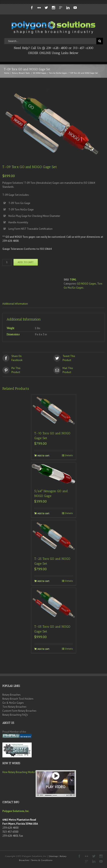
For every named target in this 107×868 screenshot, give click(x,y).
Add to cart (26, 262)
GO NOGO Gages (40, 73)
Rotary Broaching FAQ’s (15, 715)
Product (79, 358)
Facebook (28, 358)
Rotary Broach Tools (21, 73)
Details (69, 455)
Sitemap (53, 856)
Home (7, 73)
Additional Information (15, 304)
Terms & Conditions (42, 860)
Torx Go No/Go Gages (58, 73)
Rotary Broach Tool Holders (18, 699)
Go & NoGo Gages (13, 703)
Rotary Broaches (12, 695)
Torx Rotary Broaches (14, 707)
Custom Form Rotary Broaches (19, 711)
